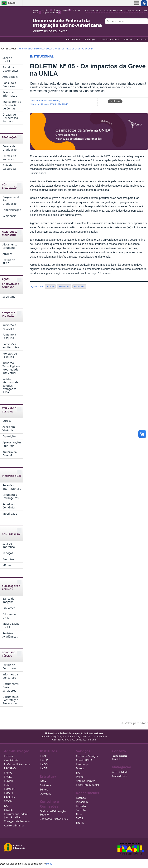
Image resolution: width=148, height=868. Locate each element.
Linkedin (81, 806)
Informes (39, 49)
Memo (80, 777)
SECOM (8, 802)
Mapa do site (133, 10)
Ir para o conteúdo (42, 10)
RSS (145, 10)
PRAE (7, 785)
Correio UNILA (84, 760)
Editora (44, 790)
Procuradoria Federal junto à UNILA (16, 816)
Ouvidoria (46, 794)
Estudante (143, 39)
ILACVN (44, 764)
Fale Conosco (73, 39)
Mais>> (116, 759)
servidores (64, 286)
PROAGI (9, 793)
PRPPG (8, 773)
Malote (80, 768)
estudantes (79, 286)
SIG (78, 773)
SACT (7, 806)
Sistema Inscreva (86, 781)
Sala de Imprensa (110, 39)
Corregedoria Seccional (17, 821)
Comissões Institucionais (54, 819)
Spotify (80, 823)
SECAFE (8, 810)
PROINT (9, 781)
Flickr (141, 29)
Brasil (12, 3)
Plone (49, 864)
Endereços (90, 39)
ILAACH (44, 756)
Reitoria (8, 756)
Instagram (146, 29)
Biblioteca (45, 785)
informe (50, 286)
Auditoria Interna (14, 826)
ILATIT (43, 768)
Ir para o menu (62, 10)
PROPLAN (10, 797)
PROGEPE (10, 789)
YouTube (132, 29)
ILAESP (44, 760)
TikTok (80, 818)
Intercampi (82, 764)
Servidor (128, 39)
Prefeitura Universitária (17, 764)
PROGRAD (10, 768)
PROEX (8, 777)
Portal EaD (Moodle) (87, 785)
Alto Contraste (113, 10)
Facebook (136, 29)
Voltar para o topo (136, 723)
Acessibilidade (93, 10)
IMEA (43, 781)
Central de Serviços (87, 756)
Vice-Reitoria (11, 760)
